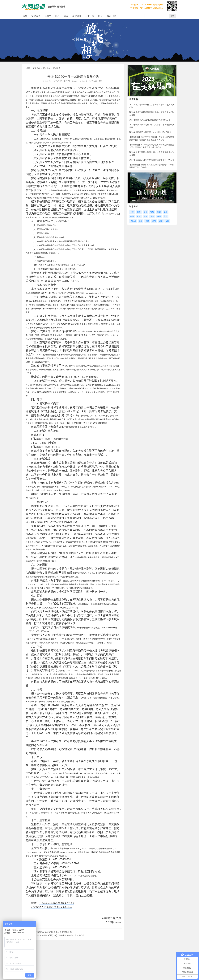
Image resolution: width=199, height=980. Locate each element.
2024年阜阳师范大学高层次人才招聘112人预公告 (150, 132)
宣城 (141, 221)
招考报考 (47, 68)
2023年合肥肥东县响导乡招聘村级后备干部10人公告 (152, 160)
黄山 (146, 212)
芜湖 (139, 212)
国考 (57, 16)
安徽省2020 (46, 903)
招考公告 (57, 68)
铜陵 (147, 221)
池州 (154, 221)
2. (32, 907)
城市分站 (111, 16)
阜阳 (146, 216)
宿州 (132, 216)
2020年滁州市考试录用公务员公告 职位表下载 (52, 932)
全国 (167, 221)
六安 (166, 216)
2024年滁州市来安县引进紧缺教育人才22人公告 (150, 120)
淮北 (159, 212)
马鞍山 (133, 221)
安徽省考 (36, 16)
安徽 (161, 221)
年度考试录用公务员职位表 (63, 903)
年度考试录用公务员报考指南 (60, 907)
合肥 (132, 212)
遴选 (66, 16)
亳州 (166, 212)
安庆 (152, 212)
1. (40, 903)
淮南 (152, 216)
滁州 (159, 216)
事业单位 (77, 16)
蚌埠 (139, 216)
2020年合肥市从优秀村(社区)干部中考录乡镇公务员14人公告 (58, 935)
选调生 (48, 16)
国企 (100, 16)
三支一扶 (90, 16)
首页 (25, 16)
